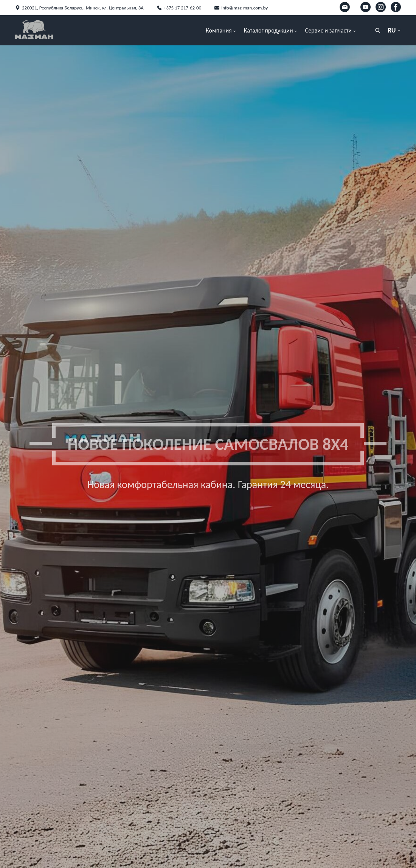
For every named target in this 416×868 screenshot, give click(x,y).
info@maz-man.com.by (244, 8)
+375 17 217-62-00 (182, 8)
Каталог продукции (269, 30)
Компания (219, 30)
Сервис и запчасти (328, 30)
